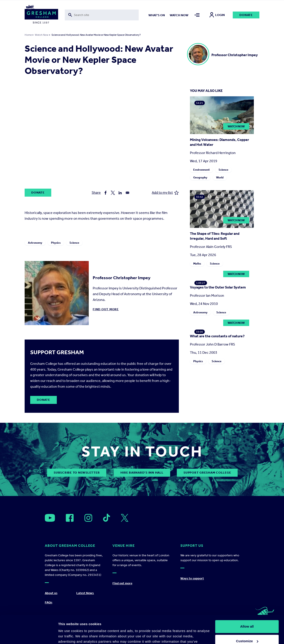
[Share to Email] (127, 193)
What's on (157, 15)
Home (28, 35)
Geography (200, 177)
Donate (246, 15)
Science (74, 243)
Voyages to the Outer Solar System (218, 287)
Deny (247, 632)
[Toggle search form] (102, 15)
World (220, 177)
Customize (247, 617)
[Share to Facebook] (106, 193)
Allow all (247, 603)
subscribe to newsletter (77, 473)
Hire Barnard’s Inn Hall (142, 473)
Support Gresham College (207, 473)
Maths (197, 264)
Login (217, 15)
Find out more (106, 309)
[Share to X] (113, 193)
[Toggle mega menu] (197, 15)
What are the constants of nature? (217, 336)
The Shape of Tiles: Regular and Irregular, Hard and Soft (215, 236)
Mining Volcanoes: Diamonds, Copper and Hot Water (219, 142)
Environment (201, 170)
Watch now (179, 15)
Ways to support (192, 578)
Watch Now (42, 35)
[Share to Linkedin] (120, 193)
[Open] (50, 518)
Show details (68, 635)
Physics (56, 243)
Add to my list (165, 193)
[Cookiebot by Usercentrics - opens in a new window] (29, 635)
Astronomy (35, 243)
